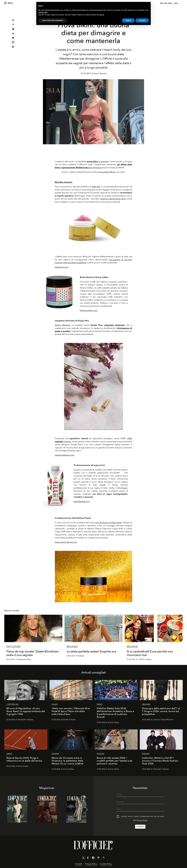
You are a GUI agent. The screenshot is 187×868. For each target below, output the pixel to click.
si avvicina (98, 161)
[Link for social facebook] (88, 858)
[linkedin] (13, 34)
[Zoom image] (94, 229)
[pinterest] (13, 29)
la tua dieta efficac (107, 172)
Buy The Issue (166, 3)
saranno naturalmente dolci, (113, 199)
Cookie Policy (106, 864)
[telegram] (13, 47)
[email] (13, 21)
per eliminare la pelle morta (108, 523)
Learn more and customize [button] (53, 20)
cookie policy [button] (43, 12)
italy (176, 3)
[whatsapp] (13, 43)
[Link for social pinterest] (98, 858)
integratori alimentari (114, 325)
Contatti (79, 864)
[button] (86, 809)
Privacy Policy (142, 820)
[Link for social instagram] (93, 858)
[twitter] (13, 38)
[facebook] (13, 25)
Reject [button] (128, 20)
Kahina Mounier (62, 325)
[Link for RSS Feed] (104, 858)
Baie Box (96, 187)
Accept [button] (142, 20)
